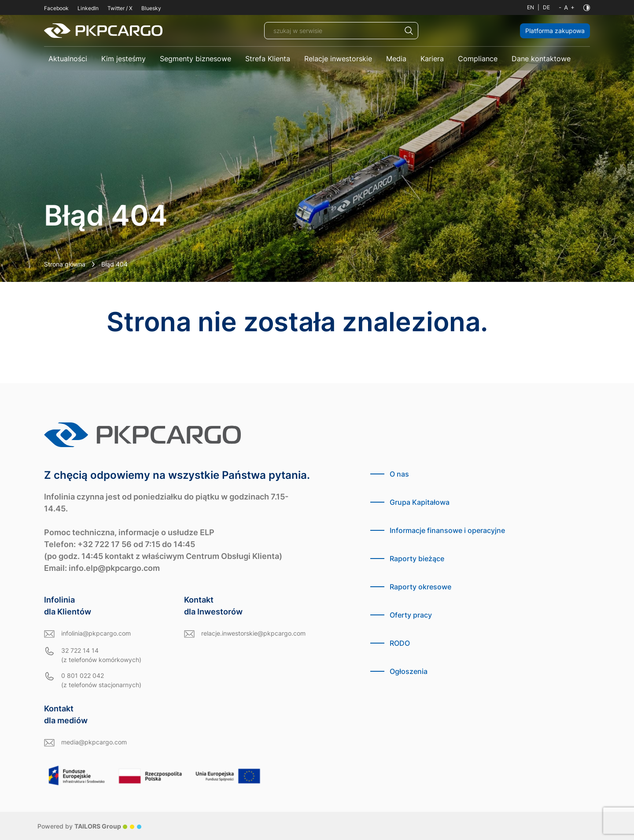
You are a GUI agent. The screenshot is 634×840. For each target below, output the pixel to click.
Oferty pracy (411, 615)
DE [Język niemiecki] (546, 7)
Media (396, 59)
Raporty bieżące (417, 559)
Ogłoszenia (409, 671)
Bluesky (151, 8)
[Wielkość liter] (567, 7)
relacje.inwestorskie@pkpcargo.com (253, 633)
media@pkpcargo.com (94, 742)
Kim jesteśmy (123, 59)
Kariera (432, 59)
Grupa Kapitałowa (420, 502)
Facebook (56, 8)
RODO (400, 643)
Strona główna (65, 264)
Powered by (89, 826)
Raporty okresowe (420, 587)
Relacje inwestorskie (338, 59)
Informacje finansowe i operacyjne (447, 530)
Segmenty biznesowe (195, 59)
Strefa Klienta (268, 59)
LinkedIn (88, 8)
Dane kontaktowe (541, 59)
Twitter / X (120, 8)
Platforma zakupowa (555, 31)
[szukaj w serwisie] (341, 31)
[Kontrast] (587, 8)
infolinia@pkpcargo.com (96, 633)
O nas (399, 474)
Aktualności (68, 59)
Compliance (478, 59)
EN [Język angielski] (531, 7)
